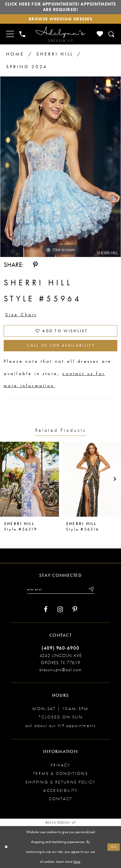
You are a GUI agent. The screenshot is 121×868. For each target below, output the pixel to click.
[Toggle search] (111, 34)
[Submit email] (91, 589)
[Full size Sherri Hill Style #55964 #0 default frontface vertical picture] (60, 167)
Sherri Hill (55, 54)
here (77, 862)
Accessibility (60, 790)
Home (15, 54)
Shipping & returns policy (60, 782)
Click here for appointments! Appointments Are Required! (61, 7)
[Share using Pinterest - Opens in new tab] (35, 265)
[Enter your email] (60, 589)
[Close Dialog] (6, 847)
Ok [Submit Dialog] (114, 847)
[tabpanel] (60, 167)
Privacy (60, 765)
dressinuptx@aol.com (60, 670)
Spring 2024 (27, 67)
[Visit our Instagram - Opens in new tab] (60, 610)
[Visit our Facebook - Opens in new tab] (46, 610)
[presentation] (29, 479)
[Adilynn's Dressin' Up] (60, 34)
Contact (60, 799)
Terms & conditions (60, 773)
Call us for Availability (61, 345)
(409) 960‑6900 (60, 648)
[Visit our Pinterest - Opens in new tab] (75, 610)
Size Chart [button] (21, 315)
